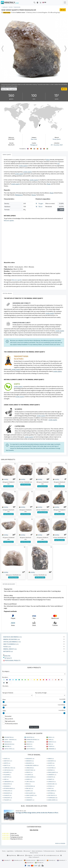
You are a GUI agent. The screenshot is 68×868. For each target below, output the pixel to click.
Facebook (21, 855)
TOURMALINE (53, 798)
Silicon (40, 207)
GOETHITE (8, 777)
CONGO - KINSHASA (10, 739)
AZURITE (51, 763)
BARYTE (7, 765)
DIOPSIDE (51, 770)
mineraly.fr (6, 860)
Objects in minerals (11, 644)
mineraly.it (41, 860)
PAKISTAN (8, 746)
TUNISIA (51, 746)
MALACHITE (8, 784)
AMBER (51, 758)
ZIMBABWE (52, 749)
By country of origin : (41, 693)
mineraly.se (39, 862)
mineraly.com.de (30, 860)
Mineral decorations (12, 639)
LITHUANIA (30, 742)
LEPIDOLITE (52, 782)
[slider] (4, 702)
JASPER (29, 779)
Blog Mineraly (12, 855)
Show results (34, 727)
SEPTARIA (51, 793)
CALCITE (51, 765)
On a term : (6, 686)
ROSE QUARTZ (31, 793)
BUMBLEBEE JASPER (32, 765)
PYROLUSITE (8, 791)
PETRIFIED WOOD (9, 788)
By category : (6, 671)
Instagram (29, 855)
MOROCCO (52, 742)
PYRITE (51, 788)
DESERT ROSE (31, 770)
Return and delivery (37, 851)
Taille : (4, 711)
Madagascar (34, 145)
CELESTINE (52, 768)
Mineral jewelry (10, 649)
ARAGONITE (30, 763)
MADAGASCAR (9, 744)
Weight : (5, 705)
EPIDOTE (29, 772)
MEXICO (29, 744)
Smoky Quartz (57, 139)
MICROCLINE (52, 784)
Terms (4, 851)
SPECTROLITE (52, 795)
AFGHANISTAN (9, 737)
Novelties (7, 656)
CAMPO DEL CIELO (10, 768)
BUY (63, 10)
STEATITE (29, 798)
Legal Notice (10, 851)
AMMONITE (30, 761)
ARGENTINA (30, 737)
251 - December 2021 (57, 145)
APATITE (7, 763)
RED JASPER (52, 791)
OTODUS (51, 786)
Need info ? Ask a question (9, 89)
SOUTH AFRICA (31, 749)
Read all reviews (60, 843)
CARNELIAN (30, 768)
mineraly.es (51, 860)
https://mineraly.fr (34, 857)
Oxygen (41, 203)
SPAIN (51, 739)
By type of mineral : (8, 693)
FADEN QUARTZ (53, 772)
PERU (51, 744)
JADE (6, 779)
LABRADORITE (9, 782)
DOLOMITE (8, 772)
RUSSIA (29, 746)
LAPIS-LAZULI (30, 782)
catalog (5, 7)
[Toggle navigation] (65, 2)
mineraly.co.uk (17, 860)
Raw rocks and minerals (13, 637)
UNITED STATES (9, 749)
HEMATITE (51, 777)
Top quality (8, 658)
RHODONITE (8, 793)
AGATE (7, 758)
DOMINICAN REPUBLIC (33, 739)
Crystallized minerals (12, 642)
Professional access (49, 851)
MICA (28, 784)
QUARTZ (29, 791)
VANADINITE (30, 800)
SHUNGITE (8, 795)
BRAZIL (51, 737)
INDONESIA (8, 742)
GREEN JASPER (31, 777)
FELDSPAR (7, 775)
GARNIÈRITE (52, 775)
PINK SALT (30, 788)
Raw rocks (17, 7)
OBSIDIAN (7, 786)
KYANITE (51, 779)
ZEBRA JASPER (53, 800)
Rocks (11, 7)
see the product (9, 486)
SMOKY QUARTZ (31, 795)
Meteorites (8, 651)
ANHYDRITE (52, 761)
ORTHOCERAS (30, 786)
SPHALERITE (8, 798)
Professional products (12, 660)
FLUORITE (29, 775)
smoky (5, 479)
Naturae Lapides (9, 220)
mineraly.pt (29, 862)
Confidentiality (18, 851)
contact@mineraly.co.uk (53, 855)
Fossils (7, 647)
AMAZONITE (30, 758)
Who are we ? (27, 851)
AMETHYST (8, 761)
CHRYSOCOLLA (9, 770)
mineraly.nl (61, 860)
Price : (4, 699)
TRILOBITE (8, 800)
